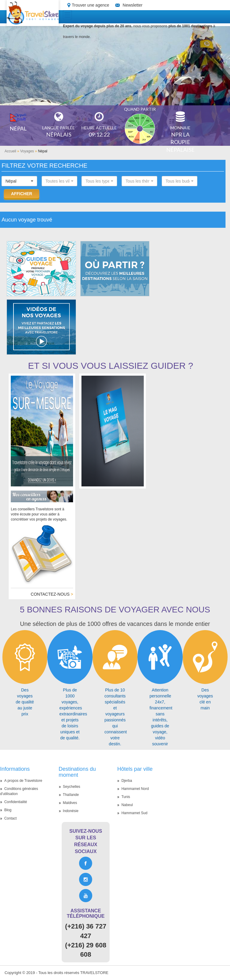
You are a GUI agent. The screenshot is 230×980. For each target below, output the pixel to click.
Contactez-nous (52, 594)
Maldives (70, 803)
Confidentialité (16, 802)
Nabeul (127, 805)
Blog (8, 810)
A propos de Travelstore (23, 781)
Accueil (10, 151)
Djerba (127, 781)
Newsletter (133, 5)
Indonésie (71, 811)
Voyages (27, 151)
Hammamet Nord (135, 789)
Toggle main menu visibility (68, 13)
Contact (10, 818)
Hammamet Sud (134, 813)
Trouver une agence (91, 5)
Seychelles (72, 787)
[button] (19, 181)
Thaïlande (71, 795)
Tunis (126, 797)
